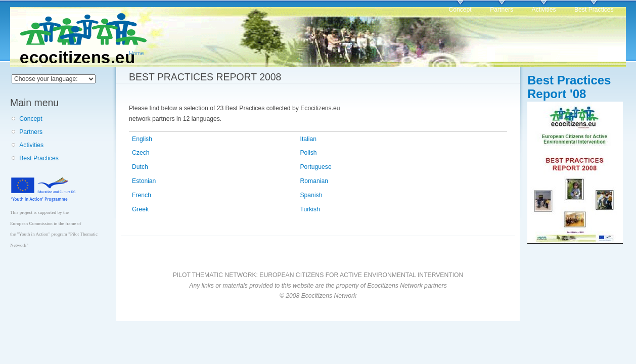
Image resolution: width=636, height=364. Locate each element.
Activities (544, 10)
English (142, 139)
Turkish (310, 209)
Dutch (140, 167)
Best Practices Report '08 (569, 87)
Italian (308, 139)
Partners (502, 10)
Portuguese (316, 167)
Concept (460, 10)
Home (137, 53)
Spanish (311, 195)
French (142, 195)
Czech (141, 153)
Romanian (314, 181)
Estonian (144, 181)
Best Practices (594, 10)
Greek (140, 209)
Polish (309, 153)
